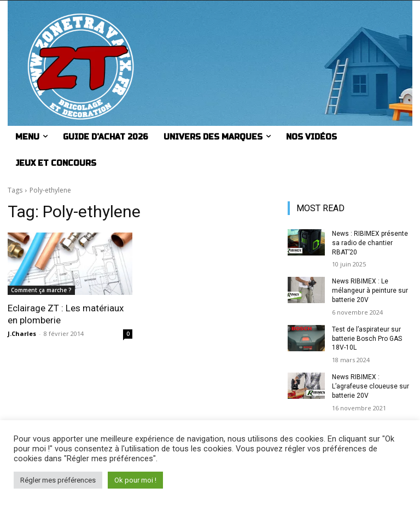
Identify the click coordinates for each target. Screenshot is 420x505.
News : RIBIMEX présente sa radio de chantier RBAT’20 (370, 243)
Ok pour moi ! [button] (135, 480)
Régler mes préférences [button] (58, 480)
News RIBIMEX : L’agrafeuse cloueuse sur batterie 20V (371, 386)
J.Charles (22, 333)
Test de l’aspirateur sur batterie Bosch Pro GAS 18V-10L (367, 339)
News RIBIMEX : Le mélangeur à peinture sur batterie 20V (370, 291)
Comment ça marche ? (41, 290)
